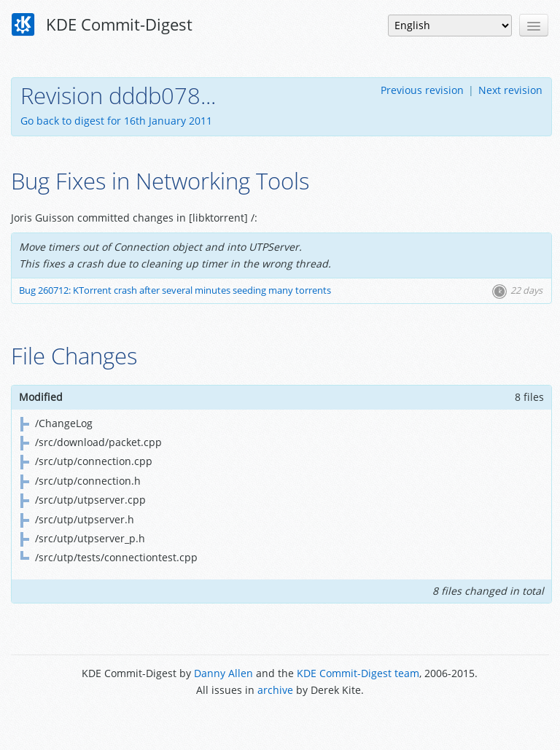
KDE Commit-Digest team (358, 673)
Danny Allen (223, 673)
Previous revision (422, 90)
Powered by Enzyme (280, 723)
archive (275, 690)
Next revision (510, 90)
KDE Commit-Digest (102, 25)
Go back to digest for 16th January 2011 (116, 121)
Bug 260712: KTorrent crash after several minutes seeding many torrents (175, 290)
